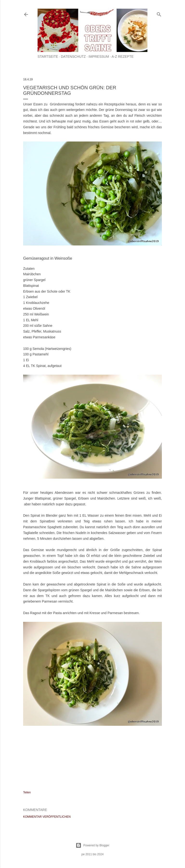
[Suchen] (159, 13)
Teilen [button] (27, 792)
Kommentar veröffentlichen (47, 817)
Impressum (99, 57)
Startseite (48, 57)
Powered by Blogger (92, 845)
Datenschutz (73, 57)
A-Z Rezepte (122, 57)
